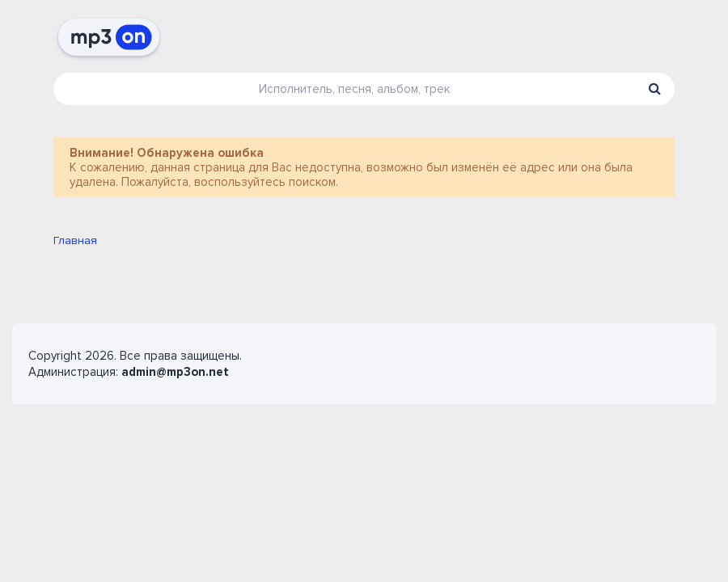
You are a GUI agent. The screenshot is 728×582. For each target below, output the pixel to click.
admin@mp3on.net (175, 372)
